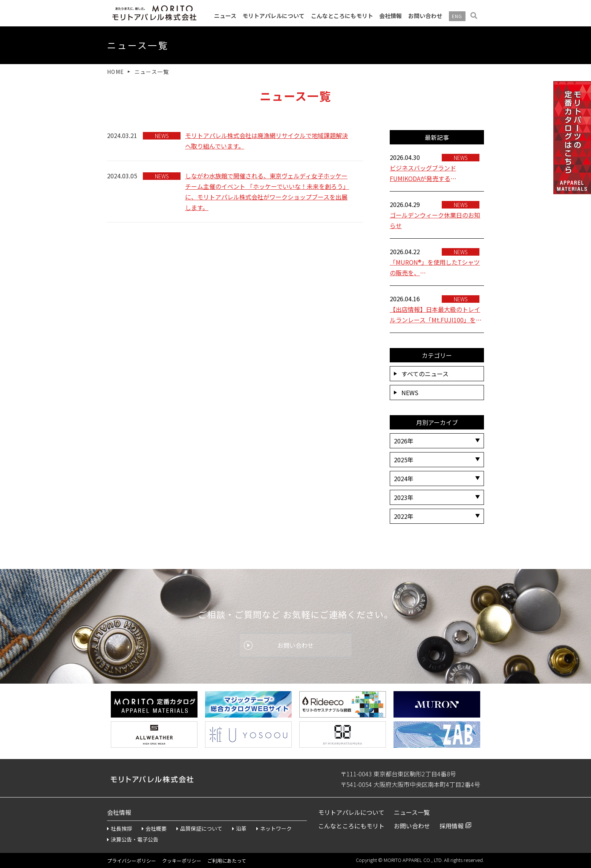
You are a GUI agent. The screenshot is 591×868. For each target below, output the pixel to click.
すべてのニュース (421, 374)
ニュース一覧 (412, 812)
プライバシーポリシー (132, 861)
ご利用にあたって (227, 861)
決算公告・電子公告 (133, 839)
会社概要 (154, 828)
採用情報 (452, 826)
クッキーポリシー (182, 861)
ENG (457, 16)
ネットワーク (274, 828)
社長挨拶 (119, 828)
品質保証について (199, 828)
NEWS (406, 393)
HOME (116, 72)
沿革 (239, 828)
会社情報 (390, 16)
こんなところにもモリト (342, 16)
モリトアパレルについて (273, 16)
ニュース (225, 16)
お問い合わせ (425, 16)
